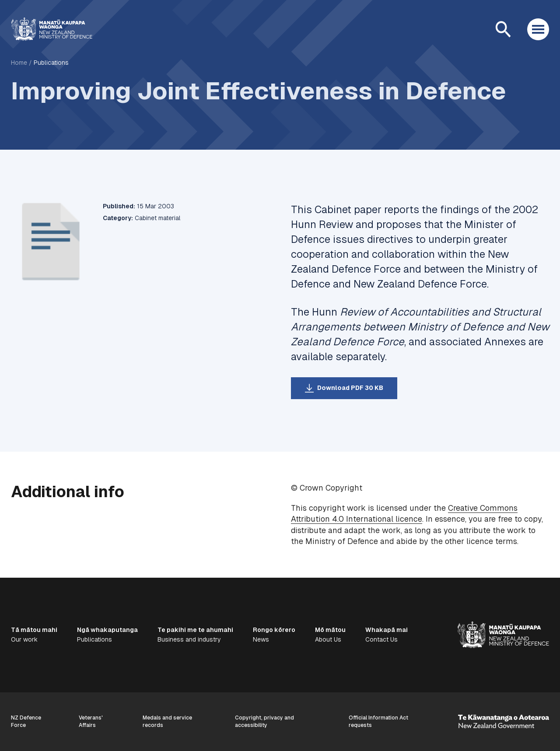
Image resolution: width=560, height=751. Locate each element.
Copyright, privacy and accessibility (264, 721)
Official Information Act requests (378, 721)
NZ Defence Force (26, 721)
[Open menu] (538, 29)
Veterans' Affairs (91, 721)
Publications (51, 63)
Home (19, 63)
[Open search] (503, 29)
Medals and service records (167, 721)
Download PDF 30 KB (350, 388)
